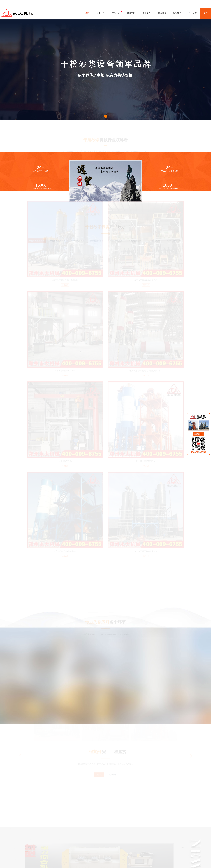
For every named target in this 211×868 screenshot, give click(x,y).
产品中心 (89, 853)
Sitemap (157, 858)
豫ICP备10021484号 (114, 858)
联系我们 (128, 853)
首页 (72, 853)
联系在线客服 (176, 840)
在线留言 (137, 853)
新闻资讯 (99, 853)
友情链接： (31, 863)
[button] (106, 116)
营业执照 (164, 858)
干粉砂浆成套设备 (43, 863)
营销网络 (118, 853)
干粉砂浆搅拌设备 (57, 863)
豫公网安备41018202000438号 (136, 858)
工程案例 (109, 853)
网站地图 (151, 858)
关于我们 (80, 853)
